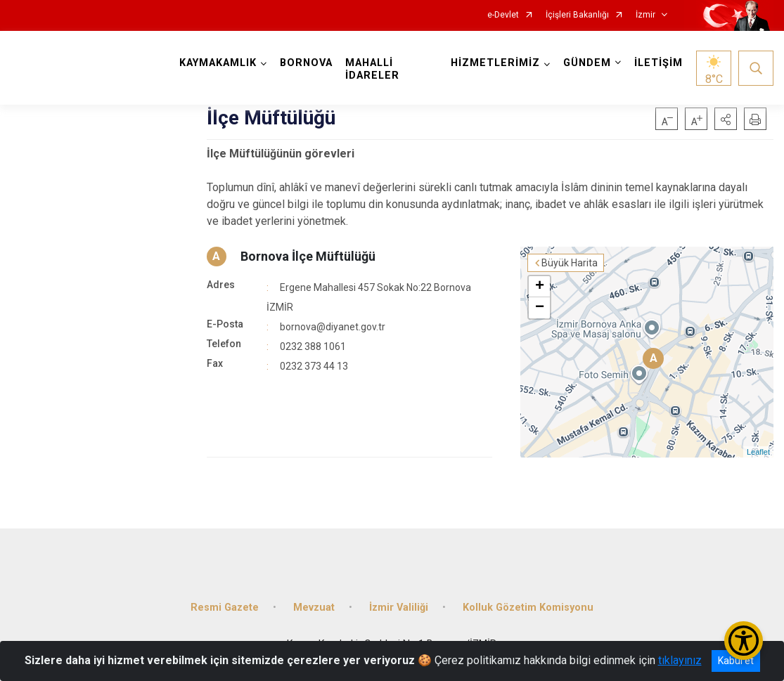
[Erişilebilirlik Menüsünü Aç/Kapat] (744, 641)
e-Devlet (503, 15)
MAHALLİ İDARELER (372, 69)
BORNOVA (306, 63)
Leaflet (758, 452)
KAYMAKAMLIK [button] (218, 63)
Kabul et (736, 661)
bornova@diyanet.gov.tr (333, 327)
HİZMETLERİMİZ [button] (495, 63)
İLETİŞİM (658, 63)
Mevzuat (314, 608)
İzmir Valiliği (399, 608)
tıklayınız (680, 660)
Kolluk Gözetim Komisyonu (528, 608)
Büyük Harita (570, 263)
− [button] (540, 308)
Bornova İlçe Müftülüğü (308, 256)
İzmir (645, 15)
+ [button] (540, 287)
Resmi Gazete (225, 608)
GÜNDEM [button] (587, 63)
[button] (726, 119)
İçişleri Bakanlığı (577, 15)
